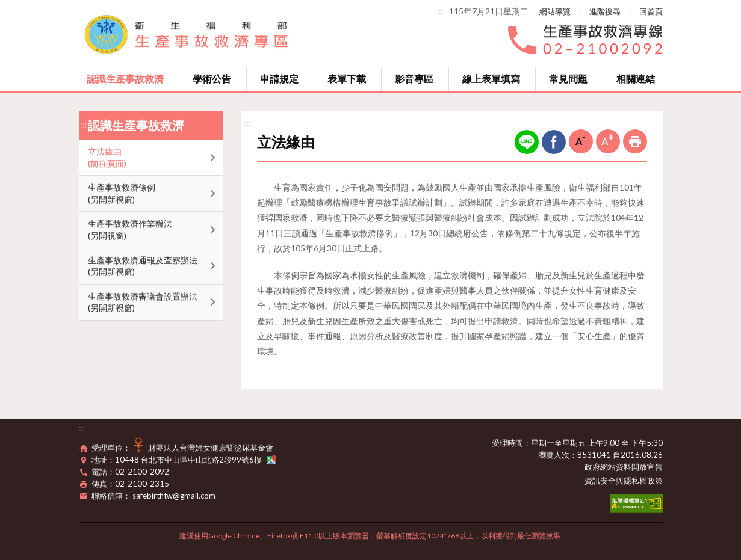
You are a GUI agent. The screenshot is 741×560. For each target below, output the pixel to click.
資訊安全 (600, 481)
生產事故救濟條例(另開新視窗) (122, 193)
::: (440, 11)
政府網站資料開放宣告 (624, 467)
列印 (635, 141)
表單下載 (347, 78)
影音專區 (414, 78)
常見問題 (568, 78)
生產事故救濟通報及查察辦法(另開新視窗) (143, 266)
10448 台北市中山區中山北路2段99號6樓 (196, 460)
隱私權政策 (643, 481)
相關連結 (636, 78)
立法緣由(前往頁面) (107, 157)
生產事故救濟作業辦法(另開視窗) (130, 229)
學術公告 (212, 78)
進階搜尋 (605, 11)
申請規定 (279, 78)
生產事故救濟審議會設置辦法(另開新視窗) (143, 302)
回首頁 (651, 11)
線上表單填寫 (491, 78)
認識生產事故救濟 (125, 78)
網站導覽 (555, 11)
